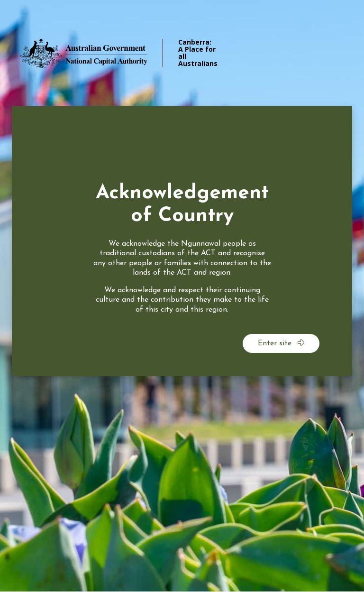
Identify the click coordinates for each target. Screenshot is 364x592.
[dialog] (182, 241)
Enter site (281, 343)
